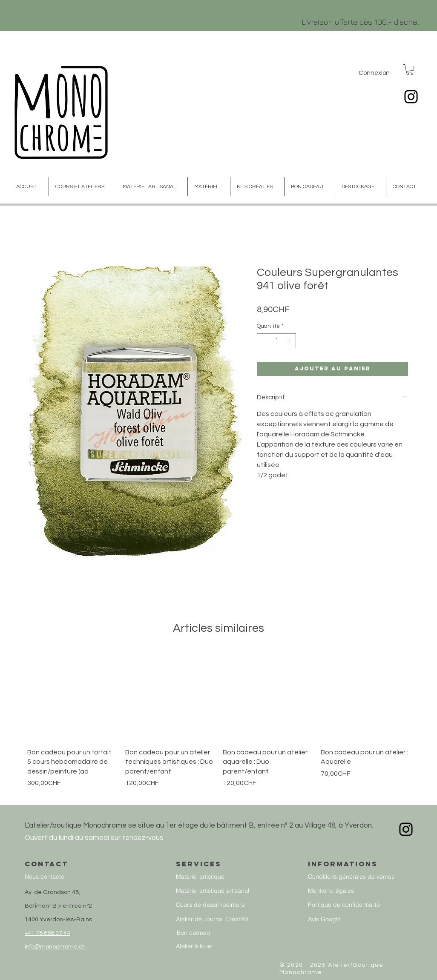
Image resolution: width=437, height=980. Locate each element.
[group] (218, 724)
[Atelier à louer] (215, 946)
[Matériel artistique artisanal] (221, 891)
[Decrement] (263, 341)
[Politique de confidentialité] (366, 905)
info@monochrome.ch (55, 947)
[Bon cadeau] (220, 933)
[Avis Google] (366, 919)
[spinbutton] (277, 341)
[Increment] (290, 341)
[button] (410, 70)
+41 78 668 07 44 (47, 933)
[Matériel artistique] (220, 877)
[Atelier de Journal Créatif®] (221, 919)
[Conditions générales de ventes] (366, 877)
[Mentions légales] (366, 891)
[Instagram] (411, 97)
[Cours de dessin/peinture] (221, 905)
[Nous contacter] (83, 877)
